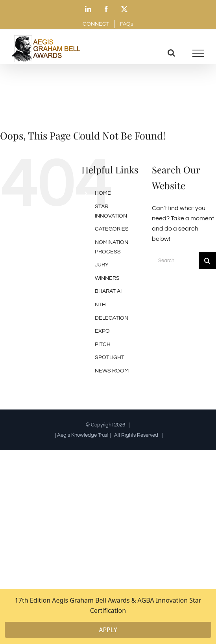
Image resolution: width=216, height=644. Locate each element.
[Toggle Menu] (198, 53)
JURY (102, 265)
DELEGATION (112, 318)
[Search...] (175, 261)
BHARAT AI (108, 291)
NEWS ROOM (112, 371)
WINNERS (107, 278)
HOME (103, 193)
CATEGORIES (112, 229)
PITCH (103, 344)
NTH (100, 305)
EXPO (102, 331)
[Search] (207, 261)
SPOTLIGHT (110, 357)
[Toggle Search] (171, 53)
